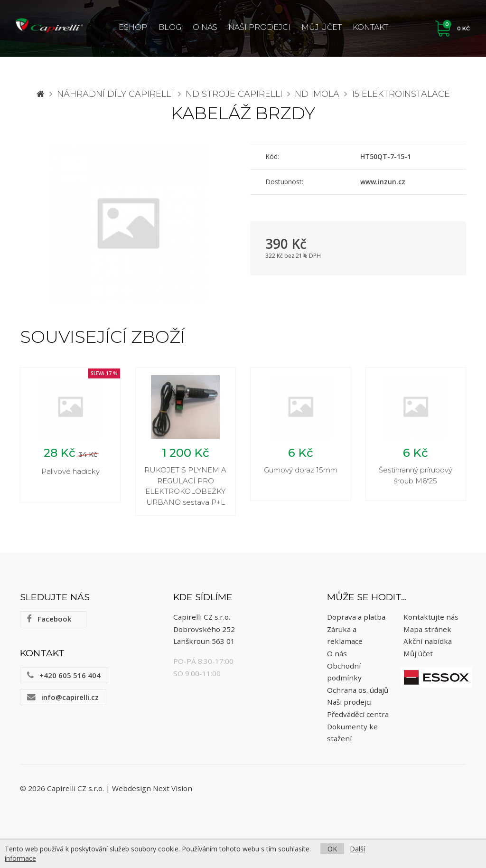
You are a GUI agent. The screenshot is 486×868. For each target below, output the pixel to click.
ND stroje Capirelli (234, 94)
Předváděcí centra (358, 716)
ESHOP (133, 27)
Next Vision (173, 790)
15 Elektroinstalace (401, 94)
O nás (205, 27)
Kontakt (370, 27)
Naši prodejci (259, 27)
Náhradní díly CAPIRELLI (115, 94)
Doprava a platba (356, 619)
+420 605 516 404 (64, 677)
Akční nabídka (428, 643)
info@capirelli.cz (63, 698)
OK (332, 849)
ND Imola (317, 94)
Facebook (49, 621)
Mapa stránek (427, 631)
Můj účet (322, 27)
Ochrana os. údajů (358, 691)
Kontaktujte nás (431, 619)
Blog (170, 27)
